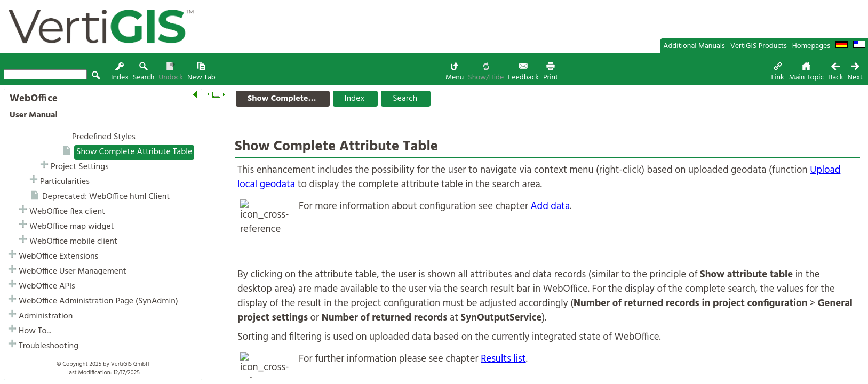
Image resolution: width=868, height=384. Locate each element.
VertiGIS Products (759, 46)
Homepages (811, 46)
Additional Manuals (694, 46)
